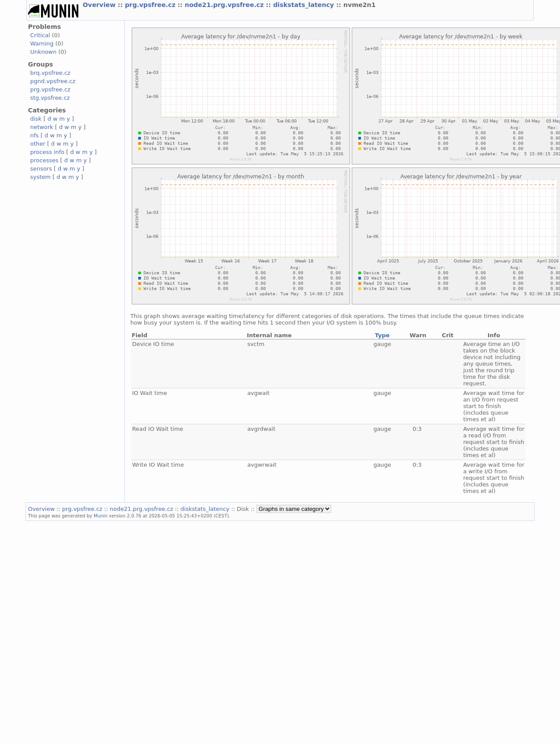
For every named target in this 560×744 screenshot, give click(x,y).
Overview (100, 5)
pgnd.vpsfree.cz (53, 81)
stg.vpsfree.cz (50, 98)
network (42, 127)
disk (36, 119)
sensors (41, 169)
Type (382, 335)
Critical (40, 35)
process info (47, 152)
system (40, 177)
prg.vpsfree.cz (151, 5)
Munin (101, 516)
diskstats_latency (304, 5)
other (38, 144)
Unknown (43, 52)
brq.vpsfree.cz (50, 73)
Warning (42, 44)
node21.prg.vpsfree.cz (225, 5)
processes (44, 160)
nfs (35, 135)
